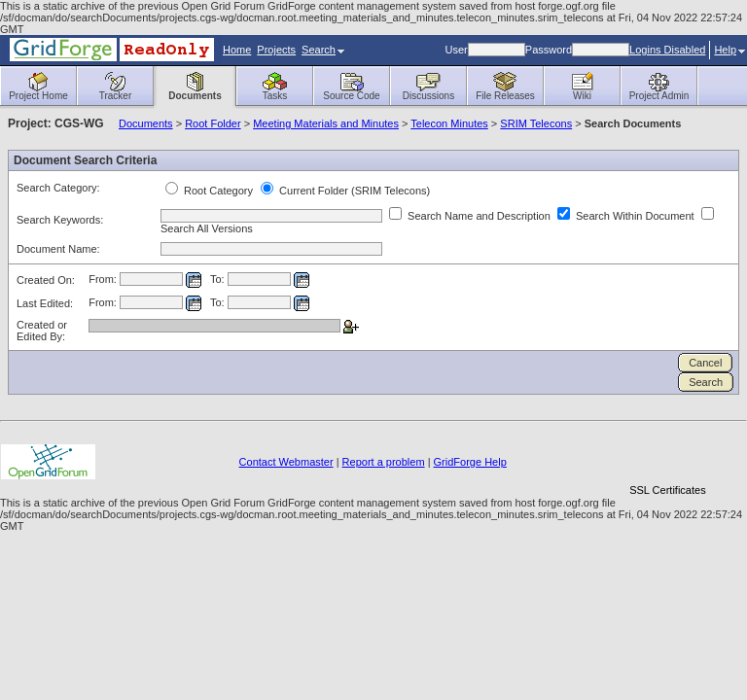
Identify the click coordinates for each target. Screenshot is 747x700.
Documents (146, 123)
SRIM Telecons (536, 123)
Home (237, 50)
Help (729, 50)
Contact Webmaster (286, 462)
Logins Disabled (667, 50)
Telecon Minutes (449, 123)
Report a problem (384, 462)
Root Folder (213, 123)
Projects (276, 50)
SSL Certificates (667, 490)
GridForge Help (470, 462)
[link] (667, 456)
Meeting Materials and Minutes (326, 123)
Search (323, 50)
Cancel (705, 363)
